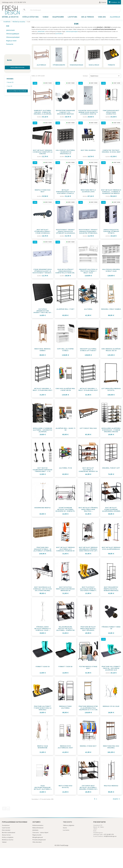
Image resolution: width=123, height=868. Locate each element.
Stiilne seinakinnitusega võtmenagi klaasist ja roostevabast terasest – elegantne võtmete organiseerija (43, 271)
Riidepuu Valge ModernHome (43, 747)
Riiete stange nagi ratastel (65, 787)
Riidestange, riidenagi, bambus (43, 350)
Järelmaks (35, 830)
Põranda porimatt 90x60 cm (111, 628)
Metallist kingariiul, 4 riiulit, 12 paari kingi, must (43, 389)
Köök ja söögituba (31, 17)
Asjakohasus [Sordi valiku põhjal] (105, 76)
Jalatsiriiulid (10, 30)
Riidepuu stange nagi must (43, 191)
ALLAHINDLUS (115, 17)
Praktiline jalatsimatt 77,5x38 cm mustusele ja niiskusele (43, 708)
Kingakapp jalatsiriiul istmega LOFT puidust (88, 350)
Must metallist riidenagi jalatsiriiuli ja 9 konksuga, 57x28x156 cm (65, 549)
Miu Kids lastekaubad (9, 833)
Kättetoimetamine (38, 825)
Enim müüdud (6, 830)
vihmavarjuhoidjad (72, 31)
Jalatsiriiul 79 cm (65, 468)
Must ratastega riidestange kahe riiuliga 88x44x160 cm (65, 589)
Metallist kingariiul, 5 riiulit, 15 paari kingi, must (88, 389)
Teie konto (67, 822)
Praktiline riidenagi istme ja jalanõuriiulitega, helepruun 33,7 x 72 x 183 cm (88, 708)
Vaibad (46, 17)
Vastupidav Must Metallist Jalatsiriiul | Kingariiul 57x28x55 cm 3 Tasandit (88, 787)
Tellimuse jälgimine (69, 825)
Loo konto (66, 830)
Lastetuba (72, 17)
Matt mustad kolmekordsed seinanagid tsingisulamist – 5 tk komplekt (43, 470)
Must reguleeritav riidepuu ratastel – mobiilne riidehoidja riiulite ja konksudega (111, 589)
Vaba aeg (102, 17)
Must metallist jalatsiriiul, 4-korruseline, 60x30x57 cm (88, 470)
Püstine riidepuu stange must (88, 667)
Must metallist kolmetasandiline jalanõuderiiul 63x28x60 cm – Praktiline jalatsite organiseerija (111, 509)
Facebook (4, 809)
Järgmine (117, 799)
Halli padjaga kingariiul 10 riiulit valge (111, 270)
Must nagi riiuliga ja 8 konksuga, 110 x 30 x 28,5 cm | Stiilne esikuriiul (43, 589)
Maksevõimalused (38, 828)
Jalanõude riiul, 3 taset (65, 309)
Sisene (65, 828)
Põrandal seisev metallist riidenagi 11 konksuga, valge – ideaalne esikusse (43, 628)
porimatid (59, 34)
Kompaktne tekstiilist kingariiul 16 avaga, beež (111, 151)
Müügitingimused (38, 837)
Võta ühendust (37, 842)
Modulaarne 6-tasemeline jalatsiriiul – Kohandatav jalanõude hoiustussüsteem (43, 430)
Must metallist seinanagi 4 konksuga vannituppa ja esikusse (43, 152)
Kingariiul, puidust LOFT (111, 468)
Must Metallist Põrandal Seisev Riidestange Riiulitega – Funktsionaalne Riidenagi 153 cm (88, 509)
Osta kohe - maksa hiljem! (40, 833)
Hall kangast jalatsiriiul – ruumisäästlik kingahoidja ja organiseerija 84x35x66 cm (65, 152)
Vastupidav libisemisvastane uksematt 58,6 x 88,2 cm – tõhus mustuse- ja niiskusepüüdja (43, 311)
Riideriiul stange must (88, 746)
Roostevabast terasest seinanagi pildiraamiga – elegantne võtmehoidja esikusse (88, 231)
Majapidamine (58, 17)
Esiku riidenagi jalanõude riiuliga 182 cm (111, 350)
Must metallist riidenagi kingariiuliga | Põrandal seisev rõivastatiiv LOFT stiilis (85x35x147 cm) (88, 549)
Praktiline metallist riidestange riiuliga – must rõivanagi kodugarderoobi (88, 628)
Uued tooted (6, 828)
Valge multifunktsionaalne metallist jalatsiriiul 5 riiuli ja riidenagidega (43, 787)
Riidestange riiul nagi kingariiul (111, 747)
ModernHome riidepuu (43, 508)
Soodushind (6, 825)
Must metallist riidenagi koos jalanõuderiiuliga (111, 548)
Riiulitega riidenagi (111, 786)
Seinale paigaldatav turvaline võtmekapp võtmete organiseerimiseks (111, 231)
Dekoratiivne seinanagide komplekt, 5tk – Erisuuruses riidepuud (65, 112)
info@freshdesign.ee (110, 836)
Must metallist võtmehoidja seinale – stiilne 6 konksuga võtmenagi (43, 231)
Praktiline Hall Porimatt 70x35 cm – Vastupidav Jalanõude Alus (111, 668)
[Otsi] (72, 10)
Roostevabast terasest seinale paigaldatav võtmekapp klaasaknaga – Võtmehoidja (65, 231)
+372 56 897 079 (20, 2)
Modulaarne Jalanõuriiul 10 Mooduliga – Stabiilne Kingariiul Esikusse (111, 430)
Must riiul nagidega (88, 150)
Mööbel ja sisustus (10, 17)
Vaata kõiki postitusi (17, 67)
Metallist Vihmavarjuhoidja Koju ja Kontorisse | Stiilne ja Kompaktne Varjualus (65, 192)
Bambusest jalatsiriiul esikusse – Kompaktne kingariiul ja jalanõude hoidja (43, 112)
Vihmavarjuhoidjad (13, 37)
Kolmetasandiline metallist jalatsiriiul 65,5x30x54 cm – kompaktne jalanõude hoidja (65, 509)
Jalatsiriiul (88, 309)
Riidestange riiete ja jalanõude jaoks (88, 191)
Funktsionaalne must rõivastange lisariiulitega (111, 112)
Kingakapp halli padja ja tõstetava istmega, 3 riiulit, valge (88, 271)
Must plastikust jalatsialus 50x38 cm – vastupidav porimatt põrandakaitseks (88, 589)
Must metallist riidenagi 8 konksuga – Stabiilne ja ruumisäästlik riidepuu (111, 192)
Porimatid (10, 44)
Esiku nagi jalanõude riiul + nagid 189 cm (65, 389)
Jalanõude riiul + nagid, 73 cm (65, 429)
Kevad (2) (10, 82)
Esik (8, 26)
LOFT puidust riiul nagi (88, 428)
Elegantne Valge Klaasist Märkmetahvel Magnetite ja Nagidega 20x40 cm (88, 112)
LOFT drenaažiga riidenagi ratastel (111, 389)
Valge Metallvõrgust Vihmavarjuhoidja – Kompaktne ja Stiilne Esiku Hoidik (65, 271)
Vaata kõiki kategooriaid (17, 91)
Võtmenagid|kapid (13, 34)
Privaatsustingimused (39, 840)
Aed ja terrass (88, 17)
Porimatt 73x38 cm (65, 667)
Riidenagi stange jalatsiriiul (65, 707)
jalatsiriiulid (41, 31)
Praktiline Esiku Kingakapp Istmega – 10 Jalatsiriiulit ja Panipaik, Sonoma (43, 549)
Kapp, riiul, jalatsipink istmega (65, 350)
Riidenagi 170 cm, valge (111, 706)
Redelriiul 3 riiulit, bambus (111, 309)
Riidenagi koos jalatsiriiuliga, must (65, 747)
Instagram (8, 809)
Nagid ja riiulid (11, 41)
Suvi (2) (10, 86)
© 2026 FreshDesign (62, 845)
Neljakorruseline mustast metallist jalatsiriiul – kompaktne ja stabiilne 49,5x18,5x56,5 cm (65, 628)
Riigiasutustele (37, 835)
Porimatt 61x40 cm (43, 667)
